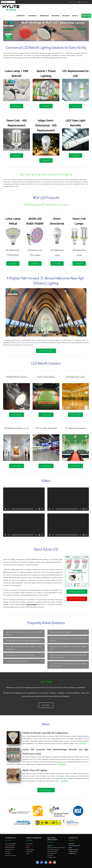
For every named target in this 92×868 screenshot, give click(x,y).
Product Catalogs (30, 846)
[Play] (5, 509)
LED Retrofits (32, 16)
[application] (24, 499)
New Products (44, 16)
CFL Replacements (10, 846)
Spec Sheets (66, 16)
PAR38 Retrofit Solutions (53, 846)
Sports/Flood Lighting (52, 848)
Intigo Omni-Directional (11, 852)
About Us (75, 16)
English (4, 2)
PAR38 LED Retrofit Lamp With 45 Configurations (45, 729)
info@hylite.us (85, 2)
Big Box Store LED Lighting (35, 767)
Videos (28, 850)
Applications (55, 16)
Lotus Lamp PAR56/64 (10, 840)
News (28, 844)
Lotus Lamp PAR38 (10, 842)
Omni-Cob (8, 848)
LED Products (21, 16)
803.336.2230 (74, 2)
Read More (83, 740)
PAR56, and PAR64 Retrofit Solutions (56, 844)
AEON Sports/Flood (10, 844)
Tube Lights (8, 850)
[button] (24, 633)
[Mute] (39, 509)
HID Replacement (52, 854)
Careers (28, 842)
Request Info (86, 16)
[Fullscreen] (42, 509)
